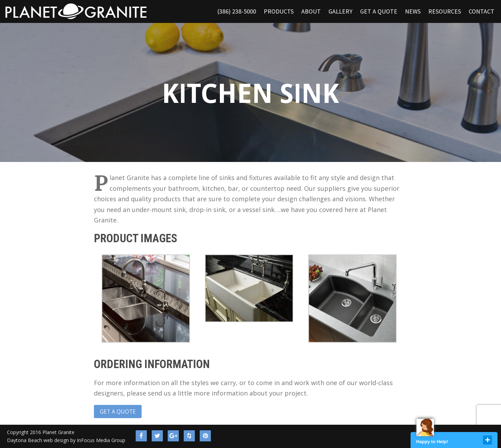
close (487, 440)
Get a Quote (118, 412)
